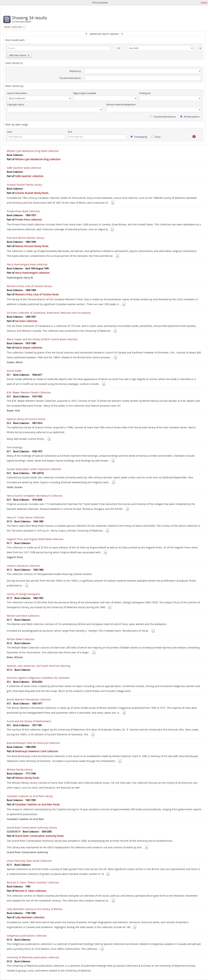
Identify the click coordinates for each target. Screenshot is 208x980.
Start (10, 132)
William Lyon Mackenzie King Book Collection (33, 151)
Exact (156, 137)
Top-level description (70, 78)
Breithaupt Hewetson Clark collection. (37, 751)
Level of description (17, 93)
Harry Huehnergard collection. (33, 273)
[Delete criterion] (197, 47)
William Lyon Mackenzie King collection (38, 159)
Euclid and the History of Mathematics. (29, 721)
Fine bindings (15, 447)
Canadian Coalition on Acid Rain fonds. (38, 804)
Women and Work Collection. (23, 616)
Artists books (14, 371)
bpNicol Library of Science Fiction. (26, 419)
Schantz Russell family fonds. (32, 193)
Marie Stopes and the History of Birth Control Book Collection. (42, 339)
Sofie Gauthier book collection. (24, 168)
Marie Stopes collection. (29, 348)
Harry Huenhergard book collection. (27, 264)
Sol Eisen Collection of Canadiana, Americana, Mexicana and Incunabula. (49, 313)
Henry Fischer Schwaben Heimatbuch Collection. (35, 496)
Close (204, 3)
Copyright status (16, 104)
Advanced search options (104, 34)
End (70, 132)
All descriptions (190, 117)
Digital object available (85, 93)
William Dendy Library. (20, 769)
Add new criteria (19, 55)
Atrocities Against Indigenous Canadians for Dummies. (38, 678)
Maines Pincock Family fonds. (32, 246)
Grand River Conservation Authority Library (32, 828)
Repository (75, 71)
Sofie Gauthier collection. (30, 176)
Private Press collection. (29, 220)
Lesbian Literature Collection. (24, 566)
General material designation (121, 104)
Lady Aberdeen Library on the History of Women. (35, 909)
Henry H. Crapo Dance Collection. (26, 517)
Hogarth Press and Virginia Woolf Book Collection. (35, 539)
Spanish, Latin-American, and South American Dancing (38, 666)
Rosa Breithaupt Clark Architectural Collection (33, 743)
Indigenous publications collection (27, 936)
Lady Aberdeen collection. (30, 917)
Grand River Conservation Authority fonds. (40, 836)
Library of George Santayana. (24, 594)
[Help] (192, 137)
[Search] (59, 48)
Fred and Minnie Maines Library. (26, 238)
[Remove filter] (24, 27)
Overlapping (139, 137)
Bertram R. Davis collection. (31, 891)
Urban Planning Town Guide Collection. (30, 861)
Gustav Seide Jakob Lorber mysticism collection (34, 469)
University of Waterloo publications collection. (33, 957)
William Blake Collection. (21, 639)
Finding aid (145, 93)
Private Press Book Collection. (24, 211)
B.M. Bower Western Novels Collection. (29, 392)
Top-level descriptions (163, 117)
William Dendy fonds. (27, 778)
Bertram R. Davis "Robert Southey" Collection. (33, 882)
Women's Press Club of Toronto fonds (37, 294)
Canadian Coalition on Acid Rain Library (30, 796)
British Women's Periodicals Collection (29, 699)
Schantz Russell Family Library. (25, 185)
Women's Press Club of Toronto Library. (30, 286)
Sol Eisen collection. (27, 321)
